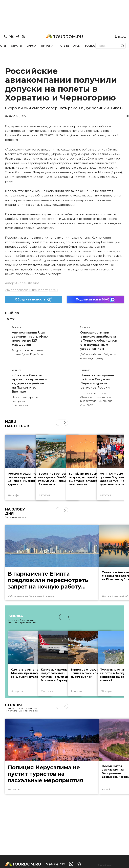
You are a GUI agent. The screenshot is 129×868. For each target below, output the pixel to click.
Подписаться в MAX (95, 300)
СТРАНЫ (16, 46)
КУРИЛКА (47, 46)
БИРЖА (31, 46)
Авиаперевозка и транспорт (26, 290)
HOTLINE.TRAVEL (69, 46)
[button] (65, 423)
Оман (53, 290)
